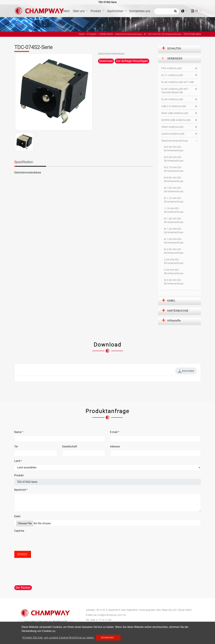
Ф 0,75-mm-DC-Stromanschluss (174, 169)
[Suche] (167, 11)
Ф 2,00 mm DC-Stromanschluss (174, 251)
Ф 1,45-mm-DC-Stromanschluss (174, 231)
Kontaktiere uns (140, 11)
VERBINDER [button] (175, 59)
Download (106, 61)
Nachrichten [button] (116, 11)
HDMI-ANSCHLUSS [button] (172, 127)
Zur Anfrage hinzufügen (132, 61)
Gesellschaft (70, 446)
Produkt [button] (96, 11)
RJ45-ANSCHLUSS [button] (172, 99)
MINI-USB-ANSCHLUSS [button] (175, 113)
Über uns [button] (79, 11)
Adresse (115, 446)
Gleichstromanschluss (128, 34)
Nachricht (21, 490)
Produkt (92, 34)
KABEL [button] (171, 301)
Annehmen (107, 638)
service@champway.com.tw (110, 615)
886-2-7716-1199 (101, 620)
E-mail (115, 432)
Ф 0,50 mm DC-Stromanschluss (174, 149)
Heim (67, 11)
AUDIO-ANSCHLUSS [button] (173, 134)
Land (18, 461)
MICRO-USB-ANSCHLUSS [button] (176, 120)
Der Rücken (23, 588)
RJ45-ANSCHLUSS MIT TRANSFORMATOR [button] (175, 91)
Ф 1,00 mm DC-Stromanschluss (174, 190)
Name (19, 432)
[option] (54, 92)
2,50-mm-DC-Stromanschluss (174, 272)
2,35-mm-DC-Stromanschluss (174, 261)
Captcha (19, 531)
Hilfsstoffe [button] (174, 321)
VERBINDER (106, 34)
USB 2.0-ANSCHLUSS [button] (174, 106)
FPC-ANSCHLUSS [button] (172, 68)
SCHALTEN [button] (174, 49)
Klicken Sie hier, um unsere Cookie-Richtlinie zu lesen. (58, 638)
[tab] (179, 49)
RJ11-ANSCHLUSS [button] (172, 75)
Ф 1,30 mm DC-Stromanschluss (174, 220)
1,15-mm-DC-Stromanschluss (174, 210)
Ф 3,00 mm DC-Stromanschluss (174, 282)
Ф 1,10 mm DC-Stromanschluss (174, 200)
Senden (22, 554)
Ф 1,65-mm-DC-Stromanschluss (163, 34)
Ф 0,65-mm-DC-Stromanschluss (174, 159)
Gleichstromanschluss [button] (175, 141)
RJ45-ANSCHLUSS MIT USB (178, 82)
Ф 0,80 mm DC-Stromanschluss (174, 179)
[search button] (175, 12)
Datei (17, 516)
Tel (16, 446)
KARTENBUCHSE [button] (178, 311)
